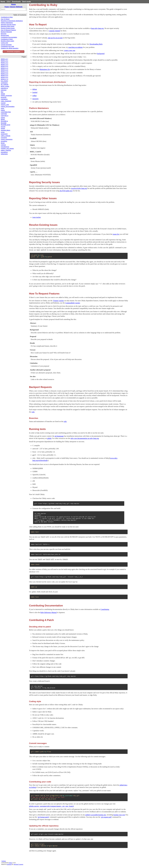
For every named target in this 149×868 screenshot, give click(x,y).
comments (4, 138)
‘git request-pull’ (106, 817)
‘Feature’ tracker (58, 301)
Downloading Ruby (96, 44)
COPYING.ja (5, 116)
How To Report (5, 19)
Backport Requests (6, 32)
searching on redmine (75, 47)
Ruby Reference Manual (48, 612)
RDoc (11, 863)
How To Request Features (8, 30)
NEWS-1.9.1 (4, 61)
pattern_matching (6, 150)
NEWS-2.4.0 (4, 74)
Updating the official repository (10, 48)
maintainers (4, 99)
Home (3, 2)
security (3, 127)
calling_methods (6, 136)
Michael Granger (18, 864)
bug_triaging (4, 81)
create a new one (70, 50)
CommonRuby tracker (73, 303)
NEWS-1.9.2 (4, 63)
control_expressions (7, 139)
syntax (3, 132)
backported (101, 54)
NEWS (3, 119)
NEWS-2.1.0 (4, 68)
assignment (4, 134)
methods (3, 145)
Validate (4, 861)
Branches (4, 34)
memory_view (5, 105)
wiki (33, 412)
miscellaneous (5, 147)
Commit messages (6, 45)
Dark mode (27, 2)
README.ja (4, 121)
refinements (4, 154)
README (4, 123)
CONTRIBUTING (6, 112)
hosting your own (119, 815)
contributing (4, 83)
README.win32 (6, 125)
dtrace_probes (5, 86)
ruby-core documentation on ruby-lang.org (85, 438)
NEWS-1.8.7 (4, 59)
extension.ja (4, 88)
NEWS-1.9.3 (4, 65)
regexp (3, 110)
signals (3, 128)
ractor (2, 108)
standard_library (6, 130)
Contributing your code (7, 46)
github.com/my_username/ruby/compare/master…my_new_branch (51, 806)
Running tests (5, 35)
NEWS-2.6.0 (4, 77)
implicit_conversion (6, 96)
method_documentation (8, 107)
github (49, 438)
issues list (116, 234)
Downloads (16, 2)
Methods (19, 7)
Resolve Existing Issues (8, 28)
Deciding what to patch (7, 41)
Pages (7, 7)
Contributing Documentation (9, 37)
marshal (3, 103)
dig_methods (5, 85)
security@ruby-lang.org (79, 188)
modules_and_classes (7, 149)
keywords (4, 97)
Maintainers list (45, 69)
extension (4, 90)
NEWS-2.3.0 (4, 72)
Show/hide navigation (14, 52)
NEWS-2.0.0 (4, 66)
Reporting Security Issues (8, 25)
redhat (34, 96)
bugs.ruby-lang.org (97, 28)
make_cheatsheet (6, 101)
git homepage (59, 436)
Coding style (4, 43)
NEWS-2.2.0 (4, 70)
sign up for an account (55, 38)
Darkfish (9, 864)
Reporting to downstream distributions (12, 21)
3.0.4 (9, 2)
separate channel (55, 31)
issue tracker (37, 217)
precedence (4, 152)
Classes (13, 7)
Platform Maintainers (7, 23)
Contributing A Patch (7, 39)
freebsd (35, 92)
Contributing (105, 609)
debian (35, 89)
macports (35, 99)
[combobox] (13, 9)
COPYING (4, 114)
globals (3, 94)
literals (3, 143)
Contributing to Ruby (7, 17)
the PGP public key (66, 191)
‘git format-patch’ (43, 817)
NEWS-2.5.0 (4, 75)
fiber (2, 92)
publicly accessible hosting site (96, 815)
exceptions (4, 141)
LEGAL (3, 118)
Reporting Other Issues (8, 26)
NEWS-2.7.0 (4, 79)
